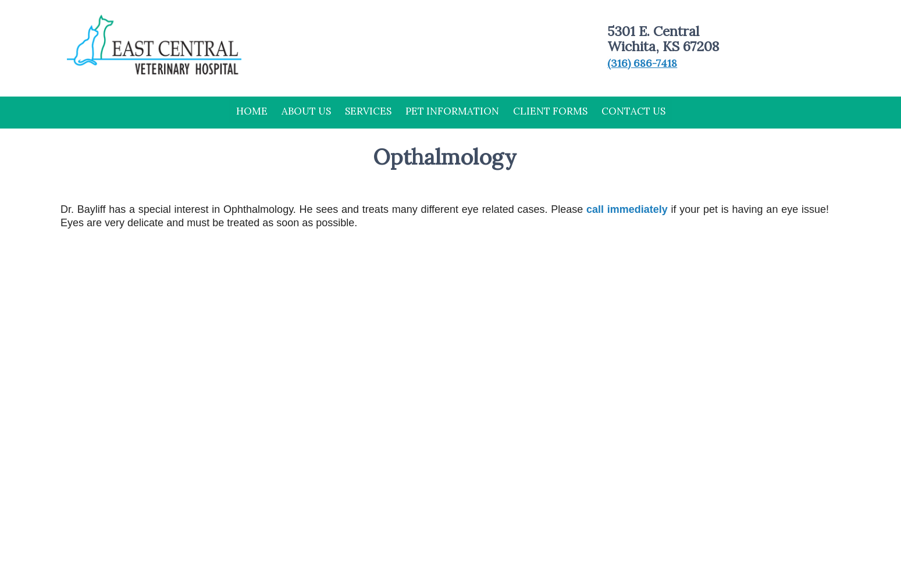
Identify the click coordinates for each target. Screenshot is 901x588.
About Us (306, 111)
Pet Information (452, 111)
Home (252, 111)
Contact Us (633, 111)
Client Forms (550, 111)
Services (368, 111)
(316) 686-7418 (642, 63)
